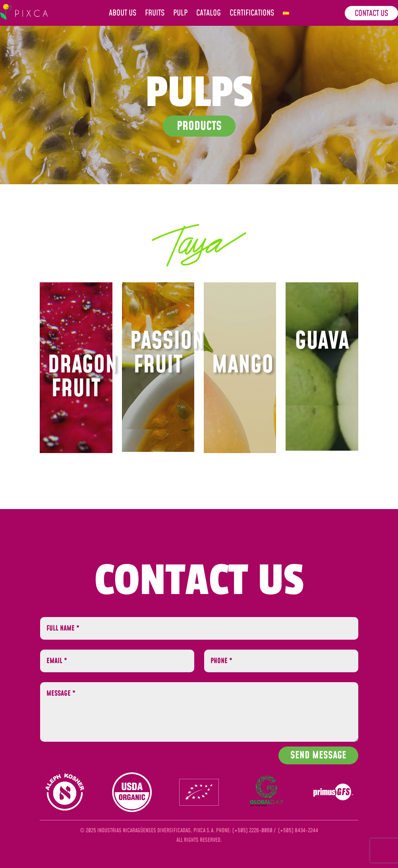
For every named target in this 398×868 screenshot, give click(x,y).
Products (199, 126)
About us (123, 14)
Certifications (252, 14)
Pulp (180, 14)
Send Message (318, 755)
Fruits (155, 14)
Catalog (209, 14)
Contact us (371, 14)
